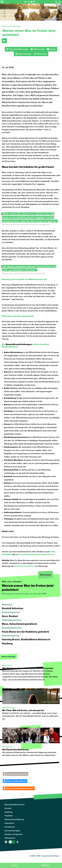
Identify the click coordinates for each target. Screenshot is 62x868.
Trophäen (9, 816)
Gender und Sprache (13, 834)
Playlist (47, 865)
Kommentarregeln (12, 831)
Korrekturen (10, 827)
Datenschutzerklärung (14, 819)
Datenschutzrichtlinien (24, 566)
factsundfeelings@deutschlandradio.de (36, 554)
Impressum (9, 823)
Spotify (51, 49)
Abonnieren (40, 54)
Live (16, 865)
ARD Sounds (37, 49)
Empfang (8, 812)
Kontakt (8, 808)
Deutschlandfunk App (17, 49)
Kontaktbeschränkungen (19, 344)
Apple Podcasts (23, 54)
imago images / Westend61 (52, 19)
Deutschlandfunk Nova (15, 804)
